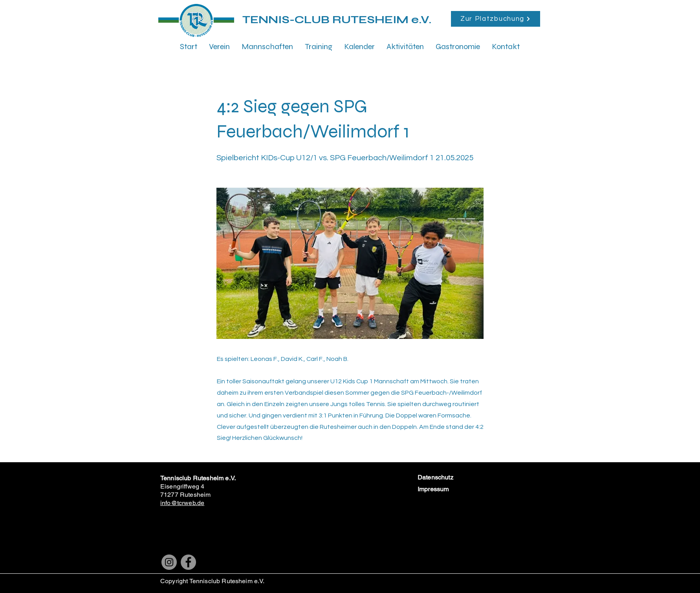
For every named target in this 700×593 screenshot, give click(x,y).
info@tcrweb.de (182, 503)
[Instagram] (169, 562)
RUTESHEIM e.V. (382, 20)
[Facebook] (188, 562)
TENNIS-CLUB (287, 20)
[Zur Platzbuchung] (496, 19)
